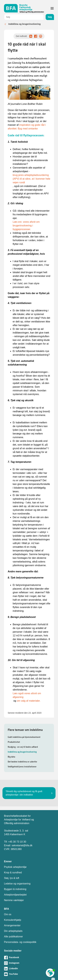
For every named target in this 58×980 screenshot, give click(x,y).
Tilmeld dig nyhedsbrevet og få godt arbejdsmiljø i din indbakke (24, 793)
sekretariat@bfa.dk (22, 845)
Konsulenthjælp (13, 920)
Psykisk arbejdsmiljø (15, 867)
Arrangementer (12, 925)
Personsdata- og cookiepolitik (20, 942)
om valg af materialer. (29, 701)
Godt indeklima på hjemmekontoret (24, 737)
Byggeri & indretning (15, 889)
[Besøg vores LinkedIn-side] (29, 969)
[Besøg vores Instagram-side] (29, 963)
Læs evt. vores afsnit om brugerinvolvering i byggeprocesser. (26, 226)
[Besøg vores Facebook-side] (29, 958)
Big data (11, 757)
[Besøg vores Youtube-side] (29, 974)
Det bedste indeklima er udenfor (22, 762)
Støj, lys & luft (12, 878)
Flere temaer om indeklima (25, 730)
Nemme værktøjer (14, 900)
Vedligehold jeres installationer (22, 767)
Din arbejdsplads (13, 931)
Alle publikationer (13, 937)
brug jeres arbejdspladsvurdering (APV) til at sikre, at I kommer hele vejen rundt (31, 179)
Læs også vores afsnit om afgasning (27, 695)
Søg (50, 17)
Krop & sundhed (13, 873)
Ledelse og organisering (17, 884)
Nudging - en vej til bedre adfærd (23, 747)
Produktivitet (14, 742)
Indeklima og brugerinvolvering (24, 24)
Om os (8, 914)
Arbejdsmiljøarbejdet (15, 895)
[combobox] (24, 17)
